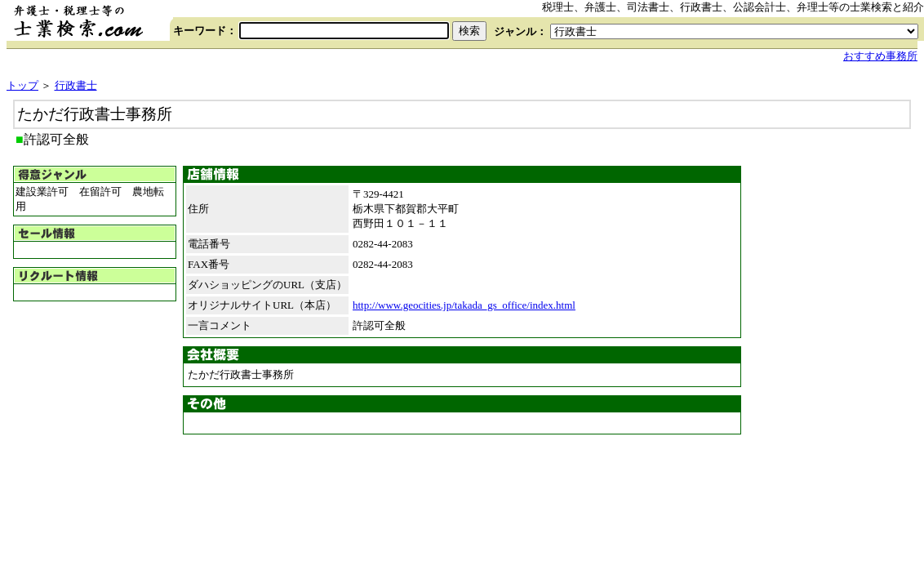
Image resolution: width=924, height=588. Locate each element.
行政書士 (76, 85)
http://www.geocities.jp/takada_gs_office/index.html (464, 305)
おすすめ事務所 (880, 56)
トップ (22, 85)
